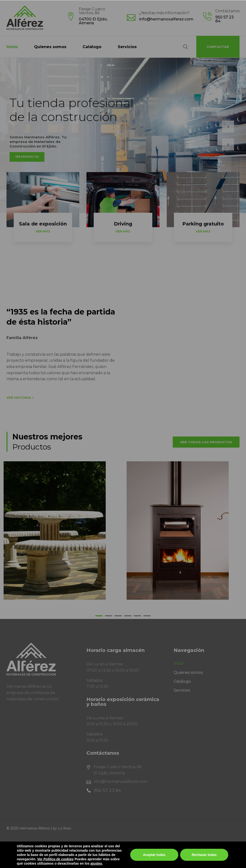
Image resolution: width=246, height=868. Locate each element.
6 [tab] (147, 617)
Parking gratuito (203, 224)
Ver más (43, 231)
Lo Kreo (65, 828)
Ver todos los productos (206, 442)
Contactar (218, 47)
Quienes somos (50, 47)
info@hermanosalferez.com (166, 19)
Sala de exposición (43, 224)
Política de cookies (100, 845)
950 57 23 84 (224, 19)
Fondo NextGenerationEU (32, 863)
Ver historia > (20, 398)
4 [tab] (128, 617)
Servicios (127, 47)
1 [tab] (99, 617)
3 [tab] (118, 617)
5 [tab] (137, 617)
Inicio (12, 47)
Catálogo (92, 47)
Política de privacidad (55, 845)
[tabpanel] (61, 530)
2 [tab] (109, 617)
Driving (123, 224)
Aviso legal (17, 845)
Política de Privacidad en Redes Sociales (164, 845)
